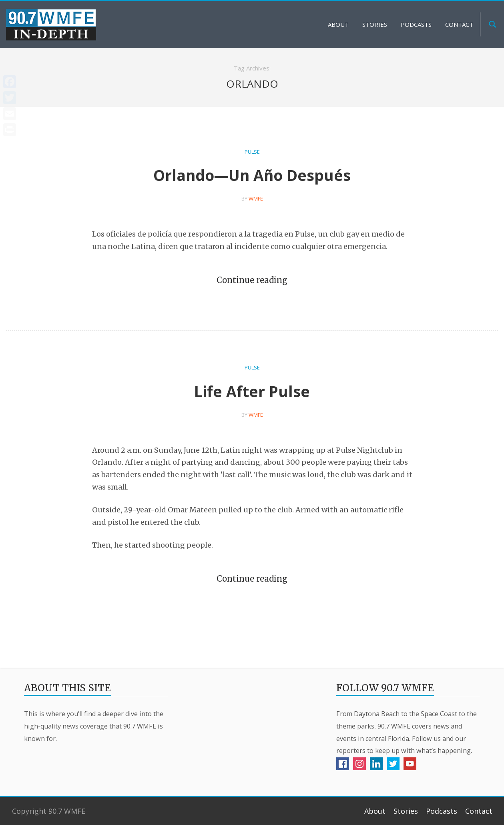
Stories (406, 811)
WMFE (256, 199)
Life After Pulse (252, 391)
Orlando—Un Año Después (252, 175)
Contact (479, 811)
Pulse (252, 152)
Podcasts (442, 811)
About (375, 811)
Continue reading (252, 280)
